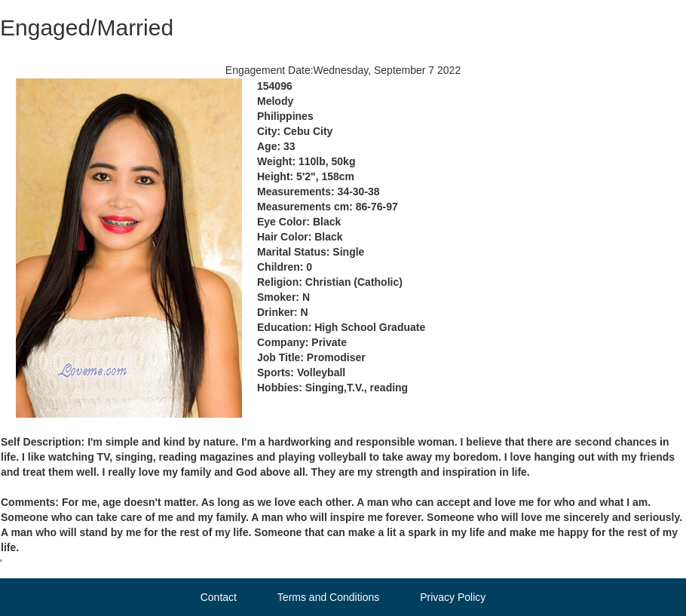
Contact (219, 597)
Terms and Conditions (328, 597)
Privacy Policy (453, 597)
